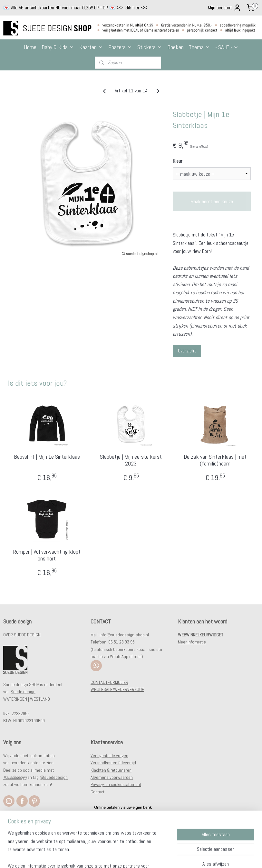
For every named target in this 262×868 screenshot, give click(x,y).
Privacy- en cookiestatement (116, 784)
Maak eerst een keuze (212, 201)
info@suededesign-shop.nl (124, 635)
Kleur (178, 161)
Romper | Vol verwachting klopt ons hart (47, 555)
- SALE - (227, 47)
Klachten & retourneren (111, 770)
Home (30, 47)
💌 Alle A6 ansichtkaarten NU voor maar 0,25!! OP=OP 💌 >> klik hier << (75, 8)
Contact (97, 792)
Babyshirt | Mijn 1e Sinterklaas (47, 457)
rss (128, 856)
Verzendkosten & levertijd (113, 763)
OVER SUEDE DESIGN (22, 635)
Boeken (175, 47)
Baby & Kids (58, 47)
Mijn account (224, 8)
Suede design (23, 692)
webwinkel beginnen (149, 856)
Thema (199, 47)
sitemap (116, 856)
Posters (120, 47)
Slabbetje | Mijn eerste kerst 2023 (131, 460)
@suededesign (54, 777)
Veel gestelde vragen (109, 756)
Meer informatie (192, 642)
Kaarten (91, 47)
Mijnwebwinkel (196, 856)
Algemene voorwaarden (112, 777)
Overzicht (187, 351)
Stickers (150, 47)
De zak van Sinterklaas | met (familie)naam (215, 460)
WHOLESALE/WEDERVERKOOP (117, 689)
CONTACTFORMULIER (109, 682)
